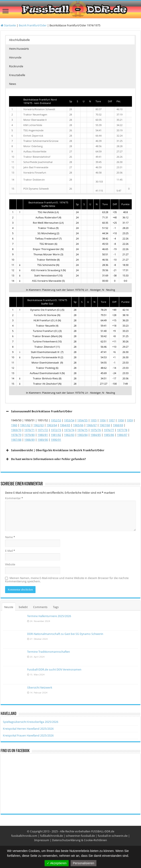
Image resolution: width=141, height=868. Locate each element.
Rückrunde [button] (16, 66)
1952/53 (56, 420)
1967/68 (105, 425)
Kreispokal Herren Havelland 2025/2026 (28, 729)
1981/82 (56, 435)
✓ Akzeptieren (57, 863)
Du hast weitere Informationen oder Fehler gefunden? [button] (45, 459)
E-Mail (10, 551)
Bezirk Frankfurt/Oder (33, 25)
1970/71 (29, 430)
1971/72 (43, 430)
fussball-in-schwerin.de (113, 836)
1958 (121, 420)
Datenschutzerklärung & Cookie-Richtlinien (80, 840)
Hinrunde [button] (15, 58)
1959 (130, 420)
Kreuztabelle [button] (17, 75)
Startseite (8, 25)
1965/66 (78, 425)
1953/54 (69, 420)
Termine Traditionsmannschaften (49, 652)
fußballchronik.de (52, 836)
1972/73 (56, 430)
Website (10, 564)
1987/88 (16, 440)
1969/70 (16, 430)
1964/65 (65, 425)
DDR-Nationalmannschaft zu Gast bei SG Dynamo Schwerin (65, 634)
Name (10, 537)
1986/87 (122, 435)
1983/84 (82, 435)
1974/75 (82, 430)
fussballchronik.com (24, 836)
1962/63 (39, 425)
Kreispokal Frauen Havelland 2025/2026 (28, 736)
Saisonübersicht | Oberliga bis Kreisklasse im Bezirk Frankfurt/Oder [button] (55, 450)
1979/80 (29, 435)
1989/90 (43, 440)
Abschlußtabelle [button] (19, 40)
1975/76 (96, 430)
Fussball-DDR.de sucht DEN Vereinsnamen (54, 670)
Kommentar (14, 498)
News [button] (13, 84)
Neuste (9, 607)
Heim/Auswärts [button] (19, 49)
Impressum (42, 840)
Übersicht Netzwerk (40, 688)
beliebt (23, 607)
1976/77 (109, 430)
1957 (112, 420)
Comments (40, 607)
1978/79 (16, 435)
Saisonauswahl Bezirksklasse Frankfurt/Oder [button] (39, 411)
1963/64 (52, 425)
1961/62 (25, 425)
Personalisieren (84, 863)
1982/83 (69, 435)
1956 (103, 420)
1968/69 (118, 425)
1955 (94, 420)
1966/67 (91, 425)
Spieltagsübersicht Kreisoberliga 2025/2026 (31, 722)
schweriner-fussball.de (80, 836)
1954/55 (82, 420)
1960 (14, 425)
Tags (56, 607)
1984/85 (96, 435)
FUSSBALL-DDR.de (103, 831)
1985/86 (109, 435)
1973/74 (69, 430)
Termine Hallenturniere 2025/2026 (49, 616)
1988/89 (29, 440)
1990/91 (56, 440)
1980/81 (43, 435)
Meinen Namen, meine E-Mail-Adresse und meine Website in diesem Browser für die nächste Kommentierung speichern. (67, 580)
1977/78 (122, 430)
